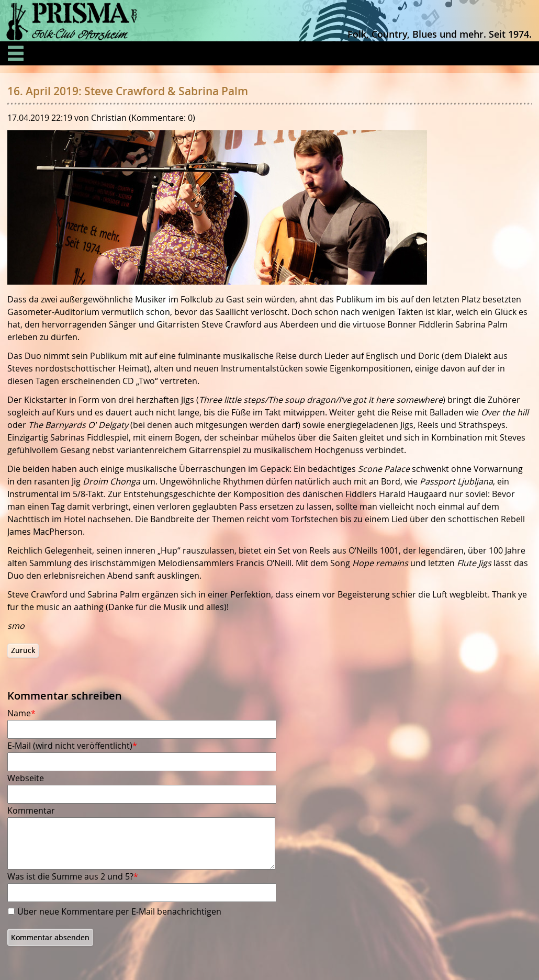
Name (27, 713)
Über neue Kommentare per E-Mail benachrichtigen (119, 911)
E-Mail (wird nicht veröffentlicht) (72, 746)
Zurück (23, 650)
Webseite (26, 778)
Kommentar (31, 810)
